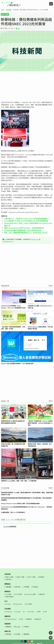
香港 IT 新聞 (21, 577)
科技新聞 (9, 10)
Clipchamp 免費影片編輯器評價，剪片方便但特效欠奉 (23, 230)
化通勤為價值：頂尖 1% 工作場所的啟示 (13, 512)
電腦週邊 (9, 587)
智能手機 (17, 587)
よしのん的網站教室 (10, 526)
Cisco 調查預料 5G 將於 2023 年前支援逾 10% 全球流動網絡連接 (26, 221)
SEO (6, 601)
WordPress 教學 (31, 594)
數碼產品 (8, 584)
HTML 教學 (18, 594)
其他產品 (35, 587)
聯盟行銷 (38, 619)
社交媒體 (8, 609)
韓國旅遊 (27, 634)
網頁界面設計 (10, 597)
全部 (50, 286)
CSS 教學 (9, 594)
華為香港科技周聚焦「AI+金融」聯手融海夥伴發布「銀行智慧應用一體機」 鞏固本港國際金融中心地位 (27, 493)
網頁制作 (8, 591)
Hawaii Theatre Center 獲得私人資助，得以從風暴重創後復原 (20, 503)
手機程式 (27, 627)
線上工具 (17, 627)
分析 (45, 612)
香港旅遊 (9, 634)
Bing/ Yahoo (18, 604)
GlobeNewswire (8, 241)
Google (8, 604)
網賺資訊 (29, 619)
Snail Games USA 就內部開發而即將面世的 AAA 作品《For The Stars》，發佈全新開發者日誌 (27, 508)
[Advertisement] (27, 87)
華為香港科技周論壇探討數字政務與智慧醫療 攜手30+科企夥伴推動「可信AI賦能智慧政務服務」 (26, 499)
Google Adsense (11, 619)
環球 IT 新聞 (10, 577)
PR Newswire (34, 239)
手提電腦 (27, 587)
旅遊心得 (8, 631)
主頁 (2, 10)
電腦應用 (9, 627)
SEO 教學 (29, 604)
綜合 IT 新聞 (5, 14)
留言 (19, 28)
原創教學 (8, 624)
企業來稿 (9, 579)
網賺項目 (8, 616)
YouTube (31, 612)
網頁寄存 (42, 594)
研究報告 (42, 577)
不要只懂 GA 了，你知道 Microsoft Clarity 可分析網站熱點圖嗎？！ (27, 218)
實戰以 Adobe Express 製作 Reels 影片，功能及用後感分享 (24, 228)
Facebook (9, 612)
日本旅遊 (17, 634)
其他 (39, 612)
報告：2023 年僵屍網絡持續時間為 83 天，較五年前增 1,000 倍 (26, 233)
